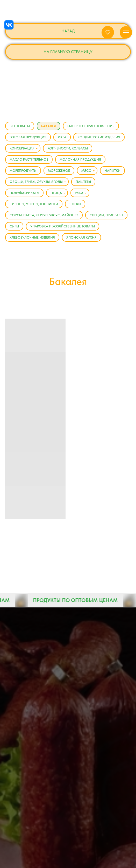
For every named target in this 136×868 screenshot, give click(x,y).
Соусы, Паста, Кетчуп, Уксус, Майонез (44, 215)
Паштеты (83, 182)
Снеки (75, 204)
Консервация (22, 148)
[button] (108, 32)
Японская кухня (81, 237)
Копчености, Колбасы (68, 148)
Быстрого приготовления (91, 126)
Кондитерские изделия (99, 137)
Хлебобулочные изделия (32, 237)
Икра (62, 137)
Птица (56, 193)
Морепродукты (23, 171)
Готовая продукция (28, 137)
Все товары (20, 126)
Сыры (14, 226)
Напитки (112, 171)
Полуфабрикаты (24, 193)
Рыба (79, 193)
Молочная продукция (80, 159)
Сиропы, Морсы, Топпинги (34, 204)
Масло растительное (29, 159)
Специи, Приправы (106, 215)
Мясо (86, 171)
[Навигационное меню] (126, 32)
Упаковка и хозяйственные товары (63, 226)
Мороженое (59, 171)
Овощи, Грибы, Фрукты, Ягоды (36, 182)
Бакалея (49, 126)
